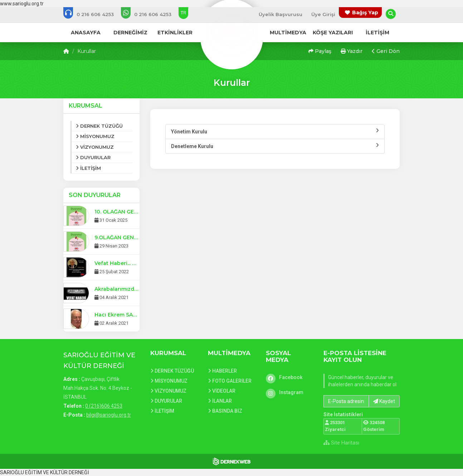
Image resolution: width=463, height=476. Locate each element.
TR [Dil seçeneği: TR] (183, 13)
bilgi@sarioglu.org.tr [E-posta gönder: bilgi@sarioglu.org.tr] (109, 415)
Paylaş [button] (320, 51)
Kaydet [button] (384, 401)
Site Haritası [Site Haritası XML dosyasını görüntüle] (341, 443)
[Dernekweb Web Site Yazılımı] (232, 461)
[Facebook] (289, 377)
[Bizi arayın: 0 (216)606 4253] (93, 14)
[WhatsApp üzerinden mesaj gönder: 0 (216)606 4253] (151, 14)
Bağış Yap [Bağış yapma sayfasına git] (365, 13)
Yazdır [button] (352, 51)
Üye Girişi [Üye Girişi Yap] (323, 14)
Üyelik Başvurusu (281, 14)
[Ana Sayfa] (231, 30)
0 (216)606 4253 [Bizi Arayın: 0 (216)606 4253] (104, 406)
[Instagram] (289, 392)
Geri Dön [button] (386, 51)
